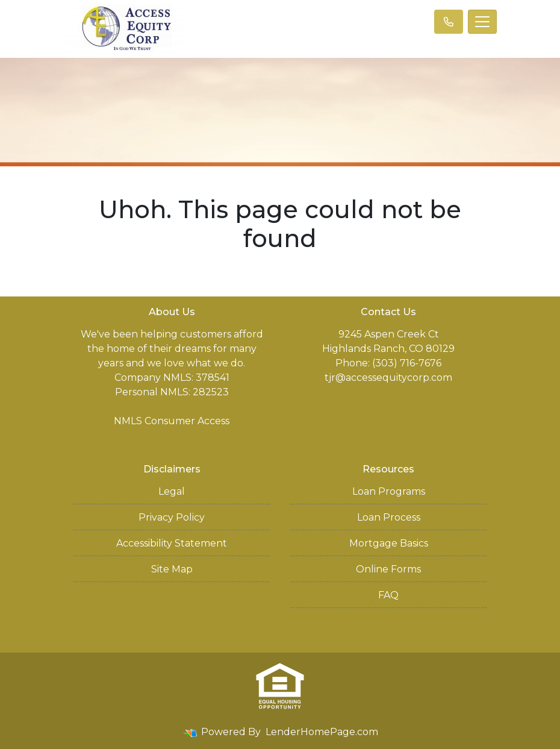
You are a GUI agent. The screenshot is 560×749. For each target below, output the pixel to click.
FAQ (388, 595)
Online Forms (388, 569)
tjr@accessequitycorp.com (388, 378)
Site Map (172, 569)
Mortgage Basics (389, 543)
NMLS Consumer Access (172, 421)
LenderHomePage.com (322, 732)
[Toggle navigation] (482, 22)
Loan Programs (389, 491)
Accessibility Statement (172, 543)
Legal (172, 491)
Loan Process (389, 517)
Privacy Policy (172, 517)
